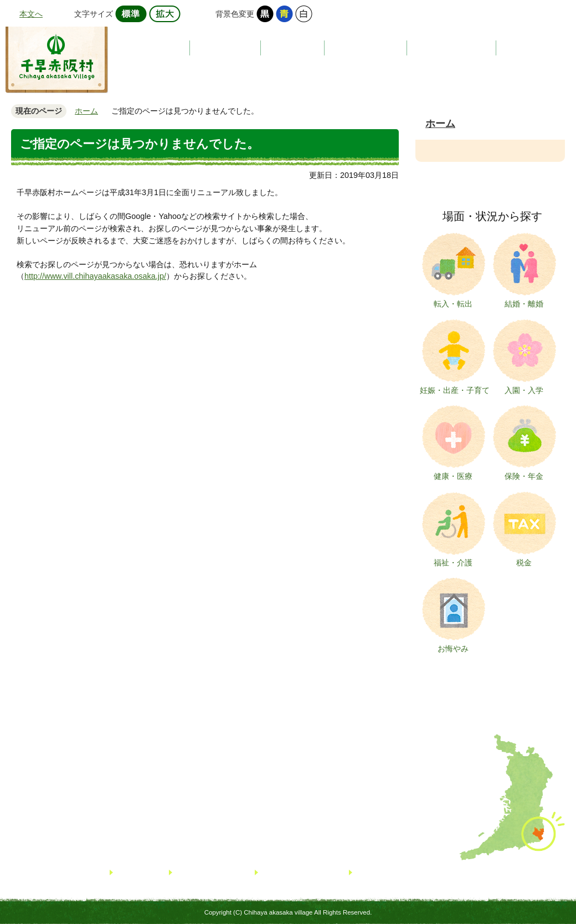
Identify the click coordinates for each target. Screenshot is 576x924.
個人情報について (291, 872)
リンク (128, 872)
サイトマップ (198, 872)
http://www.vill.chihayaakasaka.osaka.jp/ (95, 276)
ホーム (86, 111)
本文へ (31, 14)
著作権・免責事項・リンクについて (414, 872)
